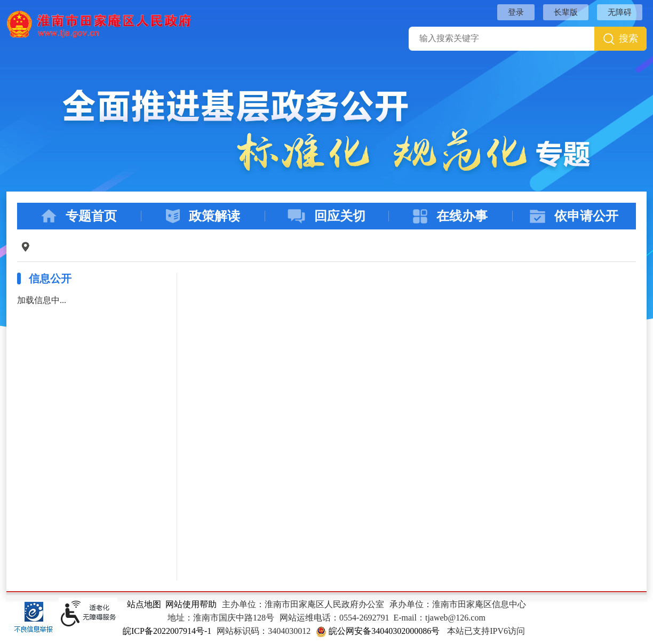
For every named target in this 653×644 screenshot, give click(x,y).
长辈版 (566, 12)
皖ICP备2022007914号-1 (167, 631)
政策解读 (203, 216)
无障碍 (620, 12)
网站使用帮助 (191, 604)
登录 (516, 12)
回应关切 (326, 216)
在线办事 (450, 216)
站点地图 (144, 604)
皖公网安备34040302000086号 (378, 631)
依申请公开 (574, 216)
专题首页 (79, 216)
